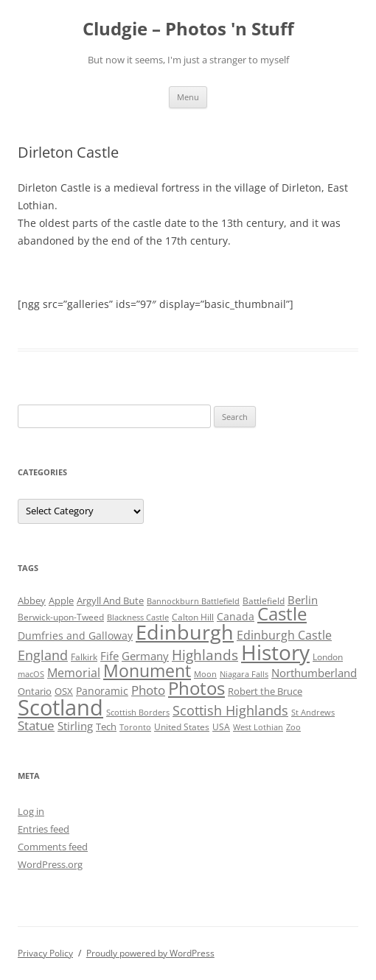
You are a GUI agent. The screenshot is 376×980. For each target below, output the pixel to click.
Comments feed (53, 847)
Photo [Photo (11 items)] (148, 690)
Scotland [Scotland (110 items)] (60, 707)
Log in (31, 811)
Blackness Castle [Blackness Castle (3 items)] (138, 617)
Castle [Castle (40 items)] (282, 614)
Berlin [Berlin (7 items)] (303, 600)
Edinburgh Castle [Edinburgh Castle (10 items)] (284, 635)
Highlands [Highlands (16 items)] (205, 655)
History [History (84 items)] (275, 652)
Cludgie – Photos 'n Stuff (188, 29)
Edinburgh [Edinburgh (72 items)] (185, 632)
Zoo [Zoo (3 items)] (293, 727)
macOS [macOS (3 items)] (31, 674)
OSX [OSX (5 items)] (64, 691)
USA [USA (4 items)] (221, 727)
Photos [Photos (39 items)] (196, 688)
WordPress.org (50, 864)
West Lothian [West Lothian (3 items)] (258, 727)
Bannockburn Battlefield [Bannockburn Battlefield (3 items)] (193, 601)
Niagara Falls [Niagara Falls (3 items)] (244, 674)
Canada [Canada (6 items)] (236, 616)
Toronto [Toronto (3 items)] (135, 727)
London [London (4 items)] (328, 657)
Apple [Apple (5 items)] (61, 601)
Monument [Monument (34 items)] (147, 671)
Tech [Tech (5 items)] (106, 727)
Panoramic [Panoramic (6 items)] (102, 691)
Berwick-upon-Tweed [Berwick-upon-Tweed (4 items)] (61, 617)
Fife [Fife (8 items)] (109, 656)
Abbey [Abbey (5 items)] (32, 601)
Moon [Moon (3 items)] (205, 674)
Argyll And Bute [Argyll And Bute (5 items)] (110, 601)
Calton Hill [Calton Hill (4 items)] (193, 617)
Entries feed (43, 829)
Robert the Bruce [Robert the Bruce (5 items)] (265, 691)
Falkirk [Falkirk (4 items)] (84, 657)
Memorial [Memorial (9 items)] (74, 673)
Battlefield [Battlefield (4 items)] (264, 601)
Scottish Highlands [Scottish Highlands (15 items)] (230, 710)
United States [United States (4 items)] (182, 727)
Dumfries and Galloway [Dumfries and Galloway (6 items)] (75, 636)
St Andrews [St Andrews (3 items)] (313, 713)
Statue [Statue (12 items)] (36, 725)
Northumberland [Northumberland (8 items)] (314, 673)
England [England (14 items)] (43, 655)
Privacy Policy (45, 953)
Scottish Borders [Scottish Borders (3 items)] (138, 713)
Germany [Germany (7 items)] (145, 656)
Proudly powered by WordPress (150, 953)
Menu (188, 97)
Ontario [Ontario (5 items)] (35, 691)
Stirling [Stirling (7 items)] (75, 726)
